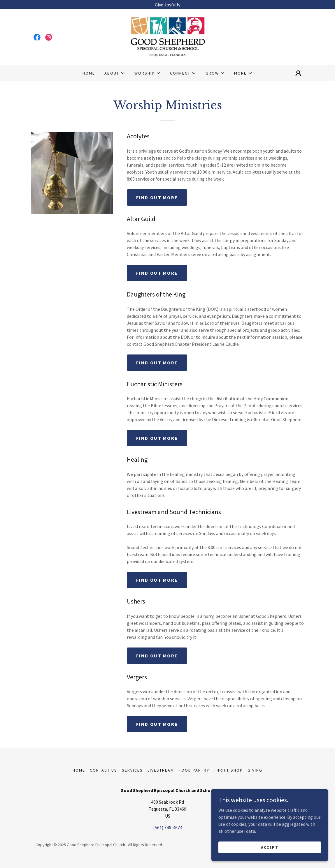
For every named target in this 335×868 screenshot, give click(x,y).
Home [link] (89, 73)
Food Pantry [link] (194, 770)
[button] (115, 73)
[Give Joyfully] (167, 5)
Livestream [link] (161, 770)
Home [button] (79, 770)
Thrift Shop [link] (228, 770)
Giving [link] (255, 770)
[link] (37, 37)
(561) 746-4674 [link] (168, 828)
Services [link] (132, 770)
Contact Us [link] (104, 770)
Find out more (157, 197)
